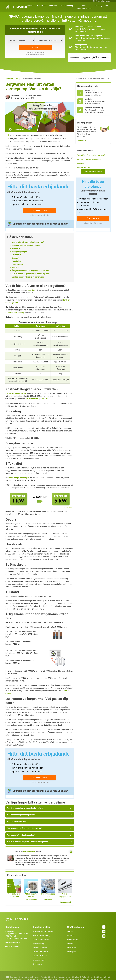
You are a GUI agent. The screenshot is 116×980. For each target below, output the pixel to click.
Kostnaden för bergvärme (16, 393)
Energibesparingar (19, 252)
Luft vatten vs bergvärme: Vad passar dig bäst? (31, 274)
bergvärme (32, 290)
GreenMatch (10, 79)
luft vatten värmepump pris (37, 399)
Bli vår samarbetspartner (102, 1)
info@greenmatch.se (13, 942)
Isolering (98, 6)
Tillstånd (16, 267)
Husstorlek (16, 261)
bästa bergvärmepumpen (19, 478)
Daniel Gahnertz (29, 852)
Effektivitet (16, 255)
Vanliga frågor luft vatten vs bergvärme (28, 277)
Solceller (30, 6)
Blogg (18, 79)
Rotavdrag (16, 248)
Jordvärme (53, 6)
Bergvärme (41, 6)
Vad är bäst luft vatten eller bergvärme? (28, 242)
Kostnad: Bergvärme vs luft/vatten (26, 245)
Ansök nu (81, 141)
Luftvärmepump (67, 6)
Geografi (16, 258)
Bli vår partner (14, 947)
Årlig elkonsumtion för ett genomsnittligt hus (30, 271)
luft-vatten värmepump (15, 313)
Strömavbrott (17, 264)
